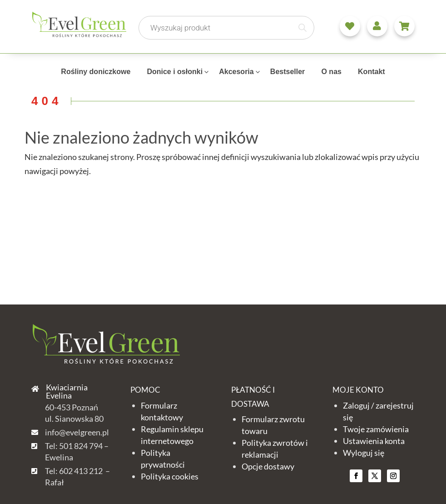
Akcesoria (236, 72)
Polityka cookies (170, 476)
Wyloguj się (364, 453)
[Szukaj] (302, 28)
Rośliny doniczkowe (96, 72)
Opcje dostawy (268, 466)
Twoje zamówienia (376, 429)
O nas (331, 72)
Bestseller (288, 72)
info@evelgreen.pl (77, 432)
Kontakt (372, 72)
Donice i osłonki (175, 72)
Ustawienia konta (374, 441)
